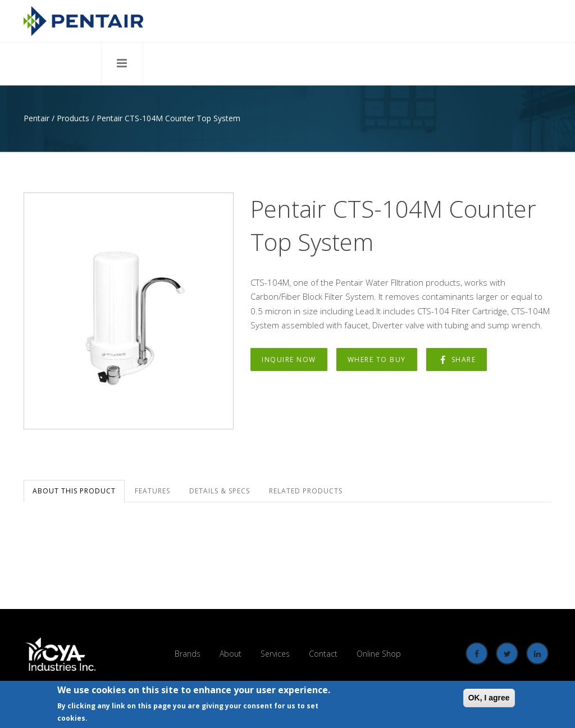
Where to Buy (377, 360)
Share (457, 360)
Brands (188, 654)
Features (152, 491)
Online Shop (379, 654)
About (231, 654)
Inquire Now (289, 360)
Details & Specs (220, 491)
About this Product (74, 491)
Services (275, 654)
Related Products (306, 491)
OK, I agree (489, 698)
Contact (323, 654)
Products (73, 118)
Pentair (36, 118)
